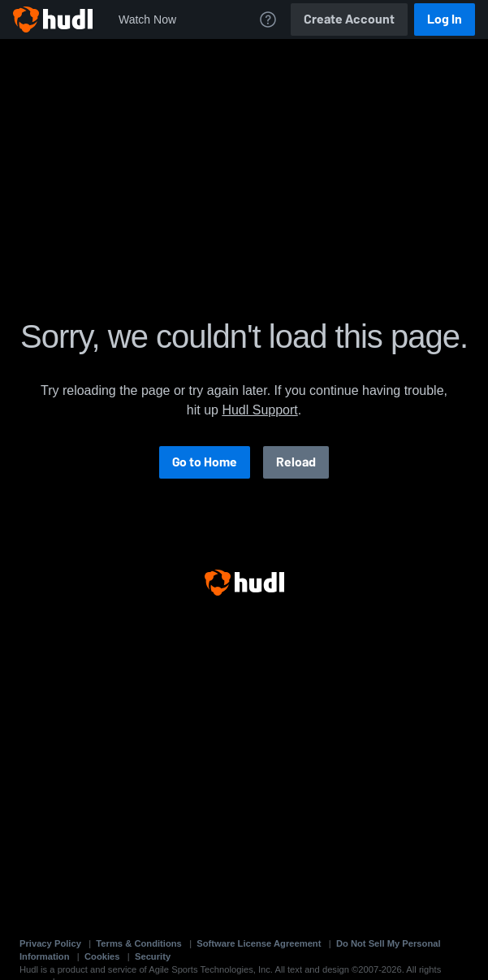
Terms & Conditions (138, 943)
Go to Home (205, 462)
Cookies (102, 956)
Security (153, 956)
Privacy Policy (50, 943)
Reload (296, 462)
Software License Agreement (259, 943)
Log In (445, 19)
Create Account (349, 19)
